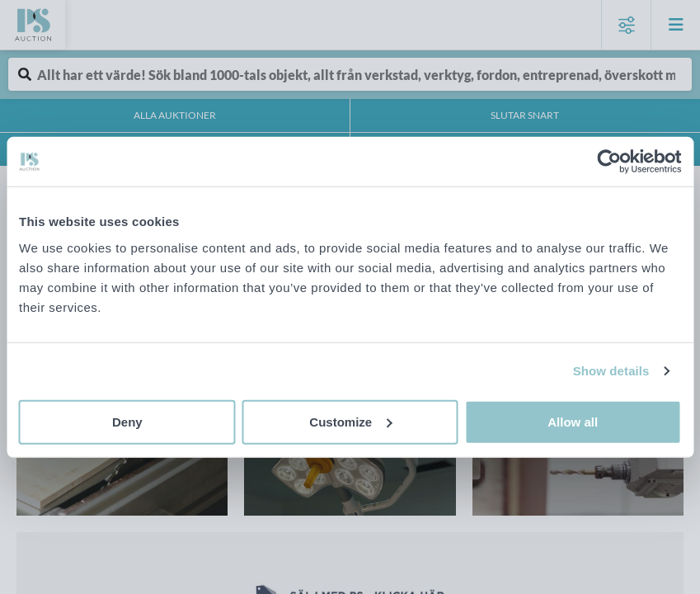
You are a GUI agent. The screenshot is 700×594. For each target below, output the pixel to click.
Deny (127, 421)
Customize (350, 421)
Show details (611, 371)
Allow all (573, 421)
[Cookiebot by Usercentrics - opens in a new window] (609, 162)
